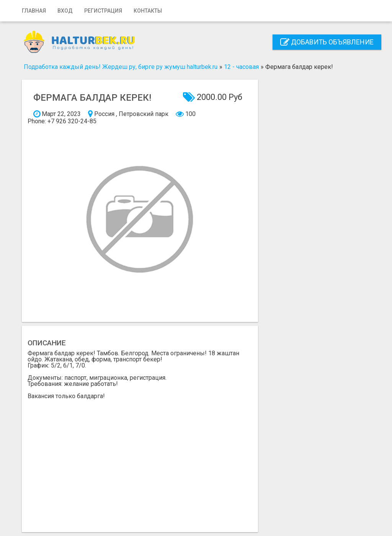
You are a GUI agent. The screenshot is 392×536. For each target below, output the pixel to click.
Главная (34, 11)
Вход (65, 11)
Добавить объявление (327, 42)
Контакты (148, 11)
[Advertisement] (140, 463)
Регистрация (103, 11)
